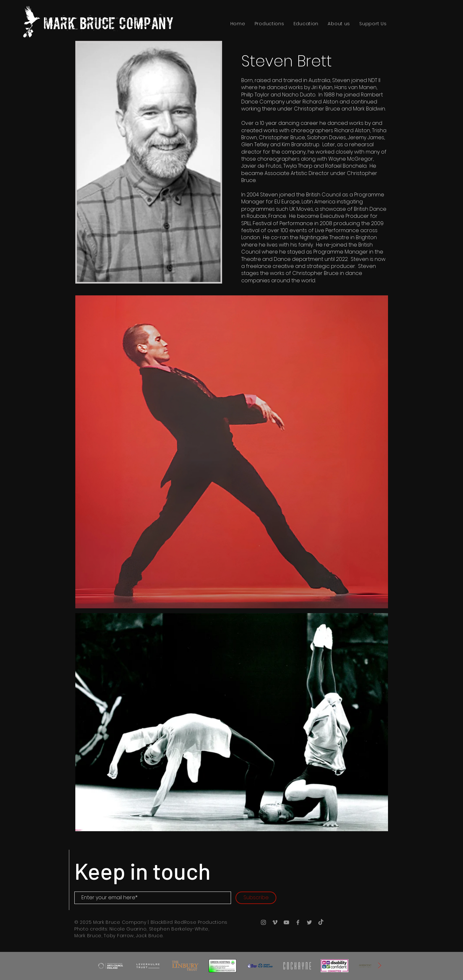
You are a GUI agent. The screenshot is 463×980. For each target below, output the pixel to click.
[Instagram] (263, 922)
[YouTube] (286, 922)
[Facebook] (298, 922)
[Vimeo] (275, 922)
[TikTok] (321, 922)
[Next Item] (380, 966)
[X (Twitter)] (309, 922)
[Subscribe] (256, 898)
